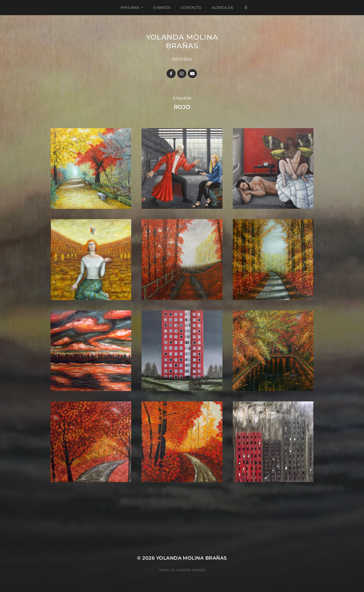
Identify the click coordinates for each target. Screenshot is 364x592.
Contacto (191, 8)
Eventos (162, 8)
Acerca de (222, 8)
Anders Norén (191, 570)
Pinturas (130, 8)
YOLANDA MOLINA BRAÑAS (182, 41)
